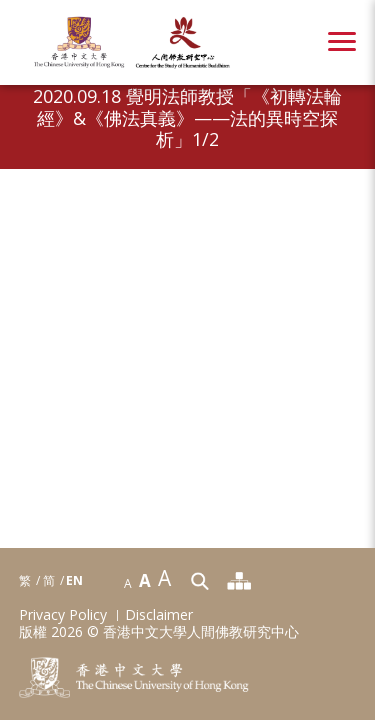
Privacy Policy (63, 615)
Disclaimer (159, 615)
